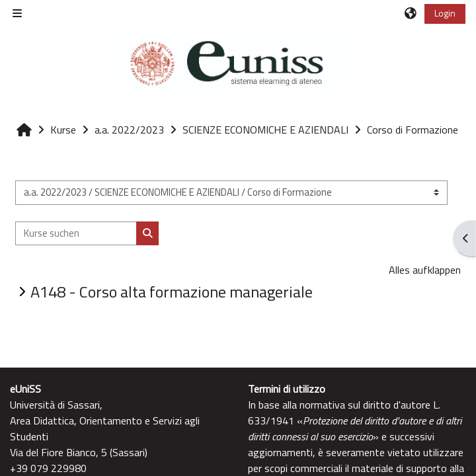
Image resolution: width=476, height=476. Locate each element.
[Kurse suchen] (76, 233)
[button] (411, 13)
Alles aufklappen (425, 270)
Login (445, 13)
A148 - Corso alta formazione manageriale (172, 292)
